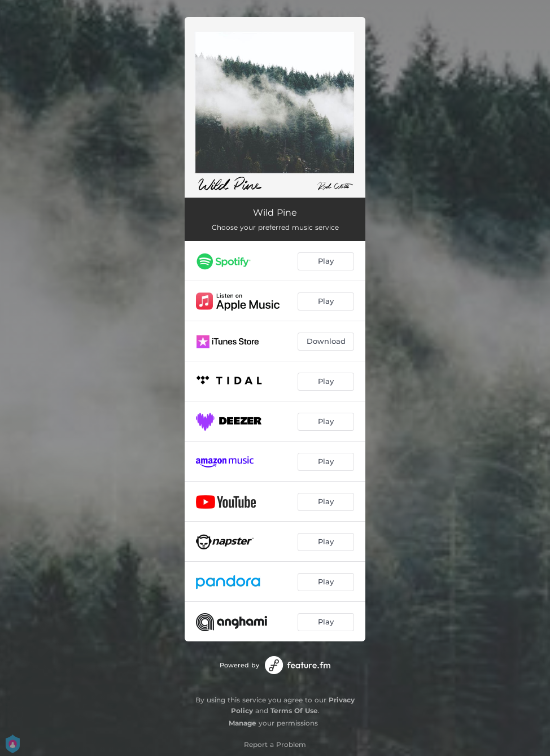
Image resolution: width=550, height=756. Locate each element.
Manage (243, 723)
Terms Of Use (294, 711)
